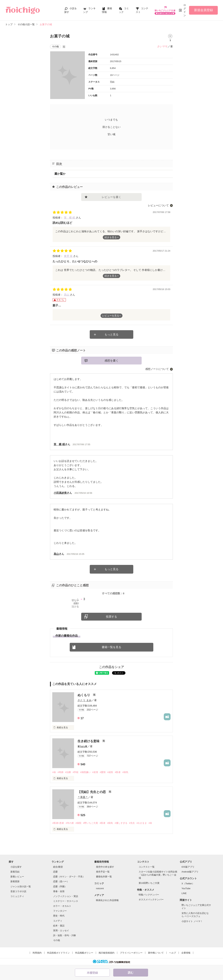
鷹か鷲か (60, 174)
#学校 (76, 772)
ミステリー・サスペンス (66, 901)
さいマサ (162, 46)
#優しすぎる (121, 823)
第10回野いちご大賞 (149, 883)
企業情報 (186, 953)
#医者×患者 (58, 823)
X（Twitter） (188, 884)
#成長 (110, 772)
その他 (57, 940)
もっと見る (111, 334)
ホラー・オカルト (62, 906)
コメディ (58, 921)
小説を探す (16, 867)
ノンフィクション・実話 (66, 896)
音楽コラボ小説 (18, 891)
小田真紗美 (60, 493)
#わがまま (142, 823)
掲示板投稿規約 (107, 953)
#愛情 (103, 772)
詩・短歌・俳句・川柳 (64, 935)
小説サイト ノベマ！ (192, 921)
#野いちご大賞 (91, 823)
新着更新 (15, 881)
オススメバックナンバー (151, 900)
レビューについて (158, 205)
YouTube (186, 888)
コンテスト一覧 (147, 867)
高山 (67, 295)
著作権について (156, 953)
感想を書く (111, 361)
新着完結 (15, 872)
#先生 (132, 823)
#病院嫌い (85, 772)
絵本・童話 (59, 926)
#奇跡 (61, 772)
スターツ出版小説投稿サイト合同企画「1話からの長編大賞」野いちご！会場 (158, 875)
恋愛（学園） (60, 886)
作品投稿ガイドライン (58, 953)
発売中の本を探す (105, 867)
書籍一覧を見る (111, 647)
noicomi (100, 888)
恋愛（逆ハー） (61, 881)
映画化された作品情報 (107, 900)
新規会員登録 (203, 10)
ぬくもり (84, 695)
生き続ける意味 (89, 741)
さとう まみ (84, 700)
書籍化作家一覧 (104, 877)
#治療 (68, 772)
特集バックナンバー (149, 895)
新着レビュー (17, 877)
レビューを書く (111, 197)
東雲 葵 (69, 256)
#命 (54, 772)
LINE (184, 893)
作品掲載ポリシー (84, 953)
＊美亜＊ (83, 797)
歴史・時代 (59, 916)
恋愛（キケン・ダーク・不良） (69, 877)
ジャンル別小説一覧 (21, 886)
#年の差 (70, 823)
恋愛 (55, 872)
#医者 (118, 772)
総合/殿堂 (58, 867)
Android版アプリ (190, 872)
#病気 (125, 772)
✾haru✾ (82, 746)
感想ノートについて (157, 369)
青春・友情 (59, 891)
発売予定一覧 (103, 872)
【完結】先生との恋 (92, 792)
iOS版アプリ (188, 867)
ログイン (185, 10)
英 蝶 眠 (70, 218)
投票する (111, 617)
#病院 (78, 823)
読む (131, 973)
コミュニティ (17, 896)
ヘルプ (173, 953)
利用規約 (37, 953)
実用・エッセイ (61, 931)
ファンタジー (60, 911)
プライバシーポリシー (131, 953)
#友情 (95, 772)
